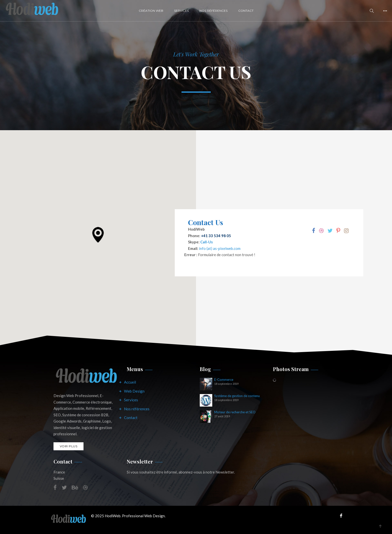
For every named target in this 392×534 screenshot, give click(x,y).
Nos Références (213, 11)
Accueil (130, 382)
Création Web (151, 11)
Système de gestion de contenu (237, 396)
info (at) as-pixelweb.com (220, 248)
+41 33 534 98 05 (216, 236)
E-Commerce (224, 380)
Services (181, 11)
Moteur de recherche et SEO (235, 412)
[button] (98, 235)
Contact (246, 11)
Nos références (137, 409)
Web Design (134, 391)
